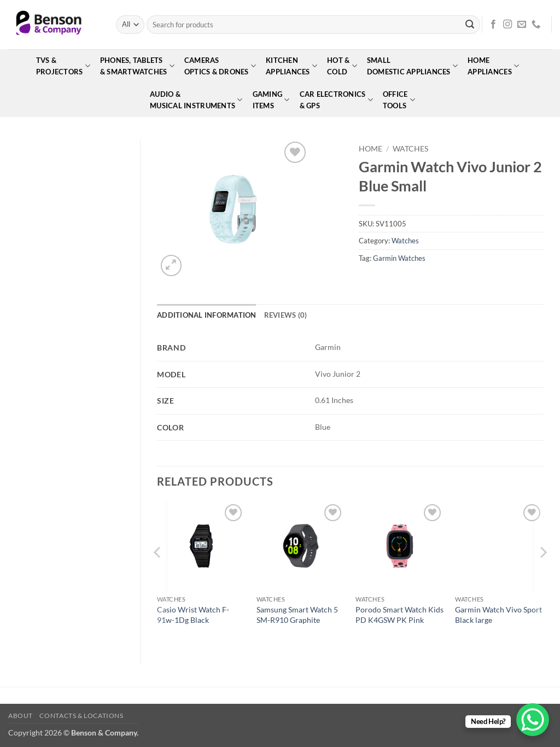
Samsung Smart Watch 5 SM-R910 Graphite (297, 615)
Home (371, 149)
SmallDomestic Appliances (412, 66)
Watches (410, 149)
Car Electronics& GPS (336, 100)
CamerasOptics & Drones (220, 66)
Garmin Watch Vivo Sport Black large (498, 615)
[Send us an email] (522, 25)
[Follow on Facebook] (493, 25)
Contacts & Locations (81, 716)
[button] (171, 265)
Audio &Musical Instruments (196, 100)
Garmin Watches (399, 258)
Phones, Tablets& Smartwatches (137, 66)
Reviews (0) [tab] (286, 315)
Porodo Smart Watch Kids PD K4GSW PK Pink (399, 615)
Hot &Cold (342, 66)
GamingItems (271, 100)
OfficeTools (399, 100)
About (21, 716)
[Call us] (536, 25)
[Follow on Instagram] (507, 25)
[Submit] (470, 25)
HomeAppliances (493, 66)
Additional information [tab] (207, 315)
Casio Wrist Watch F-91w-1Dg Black (193, 615)
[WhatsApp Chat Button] (533, 720)
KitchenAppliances (291, 66)
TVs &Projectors (63, 66)
